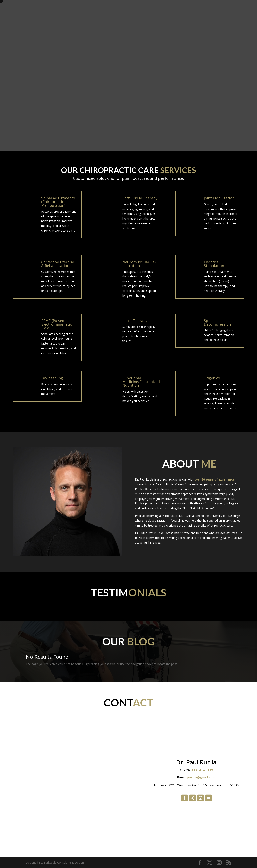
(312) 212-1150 (202, 769)
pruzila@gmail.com (201, 777)
